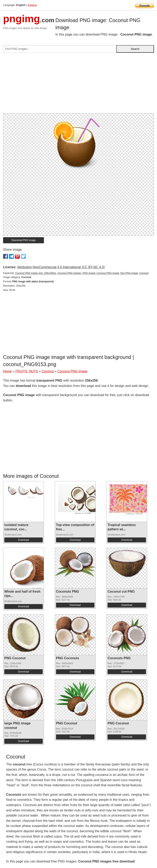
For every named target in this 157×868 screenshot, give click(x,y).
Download (23, 540)
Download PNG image (24, 240)
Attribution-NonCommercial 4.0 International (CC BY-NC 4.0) (61, 267)
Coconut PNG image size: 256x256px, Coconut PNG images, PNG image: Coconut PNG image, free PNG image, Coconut (82, 273)
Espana (32, 5)
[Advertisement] (78, 85)
